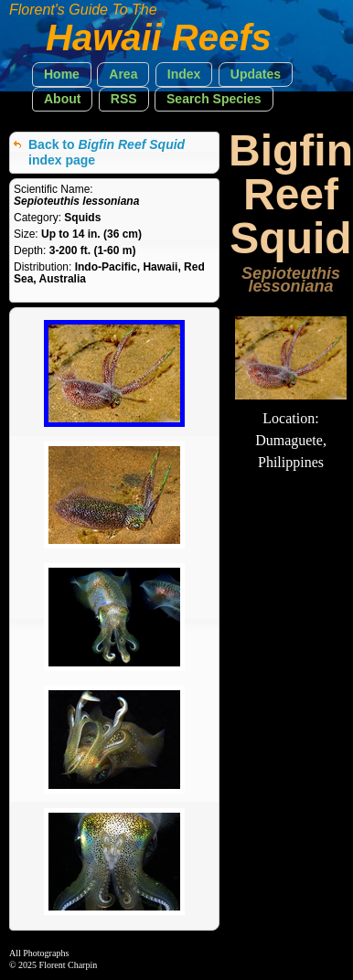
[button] (62, 75)
